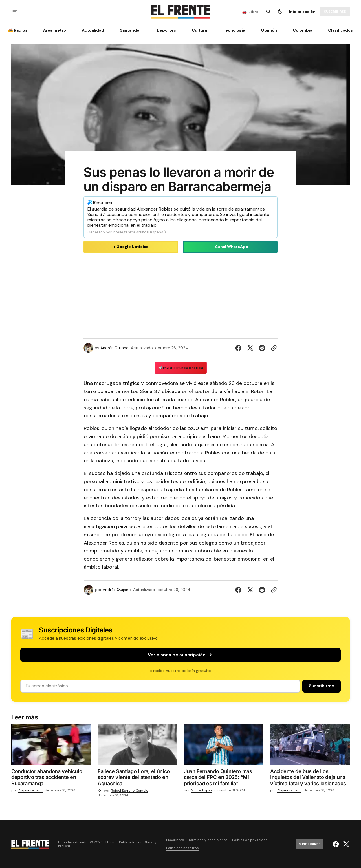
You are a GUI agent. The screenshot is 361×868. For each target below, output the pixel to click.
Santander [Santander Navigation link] (130, 30)
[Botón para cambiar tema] (280, 12)
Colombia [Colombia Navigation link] (302, 30)
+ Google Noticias (131, 247)
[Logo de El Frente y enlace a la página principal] (180, 12)
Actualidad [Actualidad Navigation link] (93, 30)
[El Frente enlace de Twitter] (345, 844)
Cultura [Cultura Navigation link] (199, 30)
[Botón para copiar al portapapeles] (273, 348)
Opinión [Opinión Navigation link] (269, 30)
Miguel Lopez (202, 790)
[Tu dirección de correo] (160, 686)
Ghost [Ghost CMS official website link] (148, 842)
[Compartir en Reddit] (262, 348)
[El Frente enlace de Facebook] (337, 844)
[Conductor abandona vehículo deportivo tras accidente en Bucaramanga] (51, 779)
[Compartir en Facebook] (239, 348)
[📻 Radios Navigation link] (19, 30)
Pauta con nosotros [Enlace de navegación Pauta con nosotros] (182, 848)
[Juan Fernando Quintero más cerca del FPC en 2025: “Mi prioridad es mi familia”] (224, 779)
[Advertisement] (180, 294)
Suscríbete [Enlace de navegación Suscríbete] (175, 840)
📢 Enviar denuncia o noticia (181, 368)
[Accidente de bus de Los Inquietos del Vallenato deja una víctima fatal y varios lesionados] (310, 779)
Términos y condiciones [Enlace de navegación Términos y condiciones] (208, 840)
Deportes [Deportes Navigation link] (166, 30)
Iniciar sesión (302, 12)
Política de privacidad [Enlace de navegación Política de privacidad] (250, 840)
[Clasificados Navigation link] (339, 30)
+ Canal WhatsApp (230, 247)
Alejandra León (30, 790)
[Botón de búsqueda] (268, 12)
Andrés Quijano (115, 348)
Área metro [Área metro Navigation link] (55, 30)
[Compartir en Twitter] (250, 348)
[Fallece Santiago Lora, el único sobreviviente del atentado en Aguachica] (137, 779)
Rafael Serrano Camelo (130, 791)
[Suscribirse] (335, 12)
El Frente (65, 846)
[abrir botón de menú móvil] (15, 12)
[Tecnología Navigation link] (234, 30)
